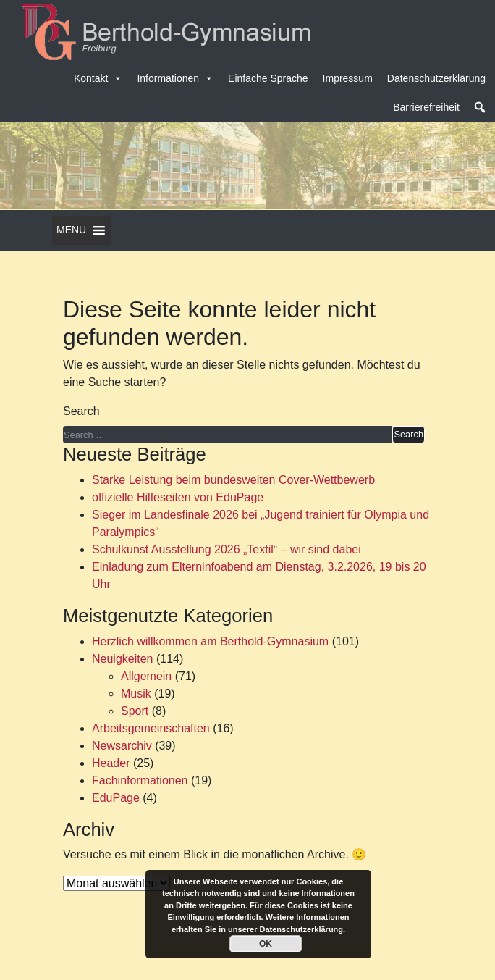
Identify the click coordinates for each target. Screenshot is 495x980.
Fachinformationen (140, 780)
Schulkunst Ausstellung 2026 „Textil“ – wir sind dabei (227, 549)
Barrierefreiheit (426, 107)
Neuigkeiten (123, 659)
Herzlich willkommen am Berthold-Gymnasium (210, 641)
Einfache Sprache (268, 78)
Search (81, 411)
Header (111, 763)
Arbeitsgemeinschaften (151, 728)
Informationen (175, 78)
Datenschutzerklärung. (303, 929)
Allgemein (146, 676)
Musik (136, 694)
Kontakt (98, 78)
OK (266, 944)
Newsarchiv (122, 746)
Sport (135, 711)
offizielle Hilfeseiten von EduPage (178, 497)
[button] (480, 107)
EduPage (116, 798)
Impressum (348, 78)
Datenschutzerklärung (436, 78)
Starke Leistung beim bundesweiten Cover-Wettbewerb (233, 480)
